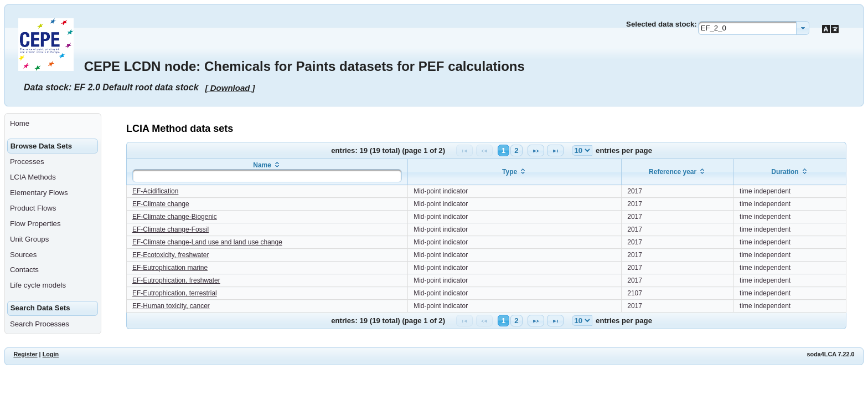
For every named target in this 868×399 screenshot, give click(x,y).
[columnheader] (267, 172)
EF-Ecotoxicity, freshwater (170, 255)
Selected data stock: (662, 24)
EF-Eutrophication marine (170, 268)
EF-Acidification (155, 191)
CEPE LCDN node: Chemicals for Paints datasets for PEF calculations (304, 66)
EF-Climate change (161, 204)
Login (51, 354)
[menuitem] (53, 124)
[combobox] (754, 28)
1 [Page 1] (503, 150)
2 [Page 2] (516, 150)
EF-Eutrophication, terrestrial (175, 293)
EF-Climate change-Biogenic (175, 217)
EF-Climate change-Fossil (170, 229)
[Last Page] (555, 150)
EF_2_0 (714, 28)
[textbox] (267, 176)
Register (25, 354)
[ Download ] (230, 87)
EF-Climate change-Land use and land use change (207, 242)
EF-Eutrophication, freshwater (176, 280)
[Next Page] (536, 150)
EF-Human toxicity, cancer (171, 306)
